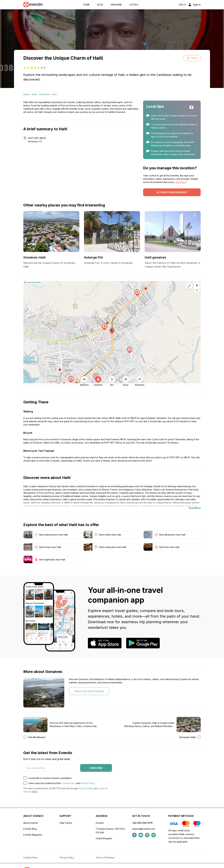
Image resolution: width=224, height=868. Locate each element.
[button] (112, 331)
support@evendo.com (144, 829)
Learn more (181, 182)
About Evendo (31, 823)
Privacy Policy (88, 783)
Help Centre (66, 823)
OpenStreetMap (34, 282)
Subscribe (96, 768)
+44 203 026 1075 (142, 823)
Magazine (116, 5)
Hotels (134, 5)
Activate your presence (172, 192)
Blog (100, 5)
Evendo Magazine (33, 835)
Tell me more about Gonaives (89, 691)
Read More (195, 508)
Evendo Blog (30, 829)
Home (86, 5)
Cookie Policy (68, 783)
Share (192, 58)
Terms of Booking (105, 858)
